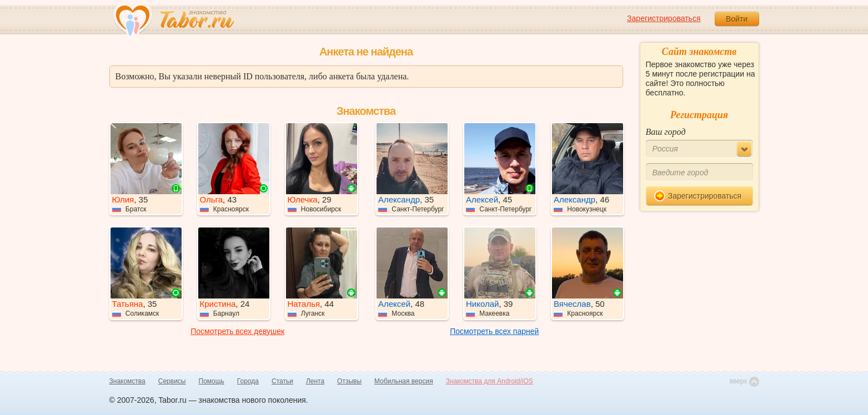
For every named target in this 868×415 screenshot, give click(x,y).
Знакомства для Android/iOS (490, 381)
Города (248, 381)
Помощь (212, 381)
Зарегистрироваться (664, 18)
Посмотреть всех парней (494, 331)
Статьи (282, 381)
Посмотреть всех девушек (237, 331)
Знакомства (127, 381)
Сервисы (172, 381)
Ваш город (666, 132)
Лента (315, 381)
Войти (737, 19)
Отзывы (349, 381)
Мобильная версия (404, 381)
